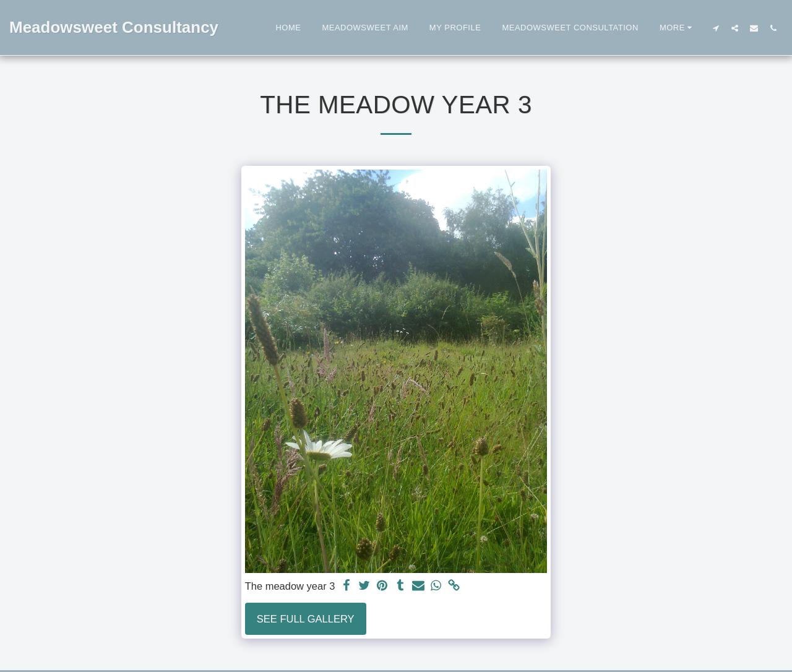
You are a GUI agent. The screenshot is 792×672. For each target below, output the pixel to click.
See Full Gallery (306, 619)
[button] (716, 28)
